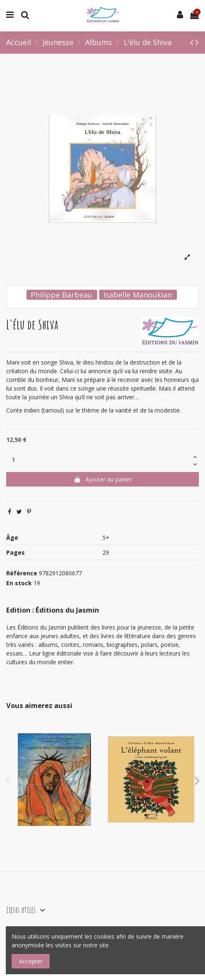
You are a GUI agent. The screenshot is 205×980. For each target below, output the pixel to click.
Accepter (31, 961)
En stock (19, 583)
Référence (22, 573)
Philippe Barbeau (61, 295)
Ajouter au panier (103, 479)
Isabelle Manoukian (138, 295)
